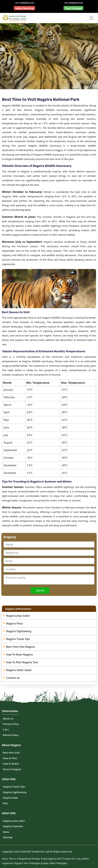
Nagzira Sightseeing (19, 631)
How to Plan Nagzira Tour (22, 662)
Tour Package (73, 8)
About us (8, 718)
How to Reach (11, 764)
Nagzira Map (10, 798)
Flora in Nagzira (12, 769)
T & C (6, 730)
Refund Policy (11, 735)
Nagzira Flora (14, 623)
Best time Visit (11, 752)
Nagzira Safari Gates (19, 670)
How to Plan (10, 758)
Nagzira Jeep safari (14, 821)
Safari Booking (24, 8)
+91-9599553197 (25, 3)
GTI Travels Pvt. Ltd (38, 851)
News (6, 832)
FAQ (5, 803)
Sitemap (8, 837)
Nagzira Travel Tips (18, 639)
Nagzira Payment (13, 826)
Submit (40, 590)
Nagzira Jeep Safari (18, 616)
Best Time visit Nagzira (21, 647)
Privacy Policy (11, 724)
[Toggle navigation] (91, 18)
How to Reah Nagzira (19, 655)
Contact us (13, 678)
